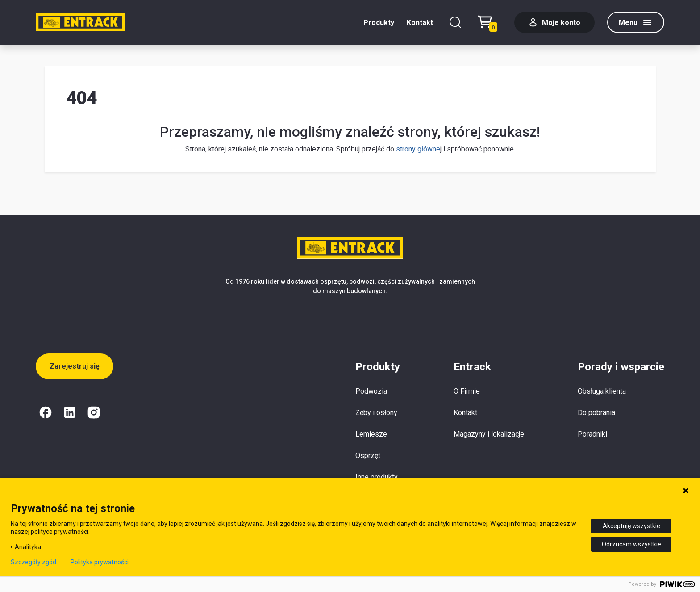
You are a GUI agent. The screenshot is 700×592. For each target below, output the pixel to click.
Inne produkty (377, 477)
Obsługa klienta (602, 391)
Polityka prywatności (100, 562)
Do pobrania (596, 413)
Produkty (379, 23)
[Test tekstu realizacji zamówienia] (490, 23)
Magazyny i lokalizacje (489, 434)
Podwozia (371, 391)
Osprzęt (368, 456)
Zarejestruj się (75, 366)
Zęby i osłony (376, 413)
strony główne (418, 149)
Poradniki (592, 434)
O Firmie (467, 391)
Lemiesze (371, 434)
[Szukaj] (455, 22)
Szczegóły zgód (33, 562)
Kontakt (420, 23)
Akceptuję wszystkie (631, 526)
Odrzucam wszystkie (631, 544)
